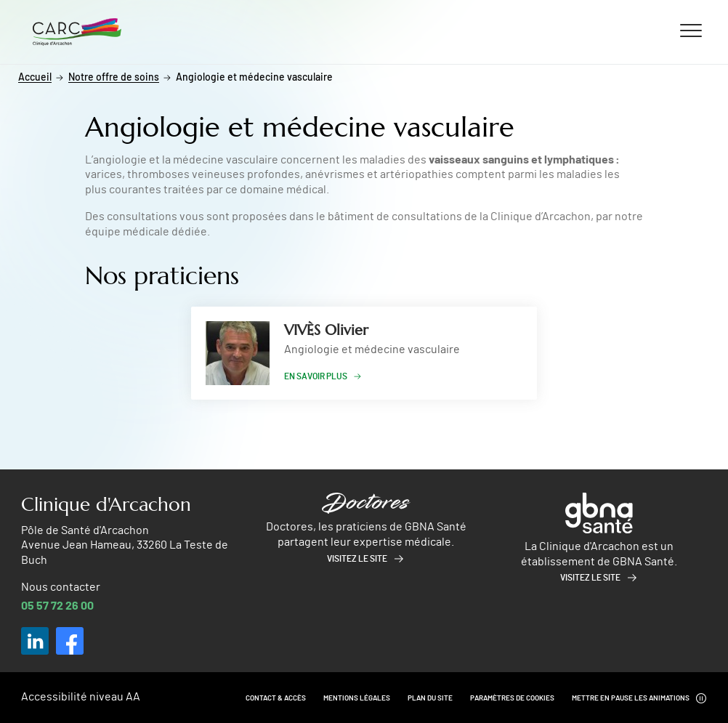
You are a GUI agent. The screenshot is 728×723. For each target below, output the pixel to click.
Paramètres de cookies (512, 698)
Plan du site (430, 698)
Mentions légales (357, 698)
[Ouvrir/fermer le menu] (691, 30)
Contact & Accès (276, 698)
